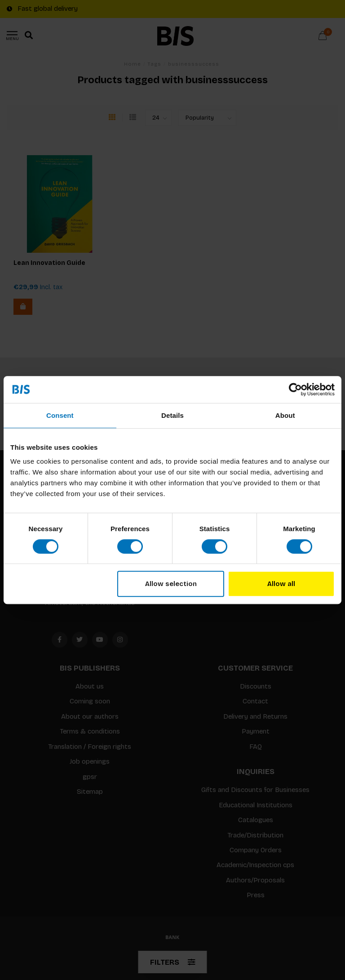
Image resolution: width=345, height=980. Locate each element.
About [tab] (285, 415)
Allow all (281, 584)
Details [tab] (172, 415)
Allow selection (171, 584)
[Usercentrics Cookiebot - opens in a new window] (295, 389)
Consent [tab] (60, 415)
